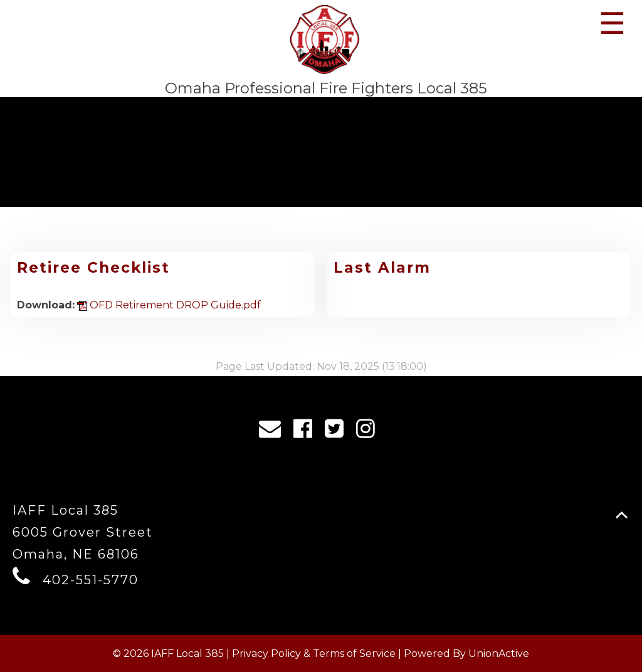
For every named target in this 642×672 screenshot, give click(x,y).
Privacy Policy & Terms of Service (314, 654)
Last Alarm (382, 268)
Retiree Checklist (93, 268)
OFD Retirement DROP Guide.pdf (169, 305)
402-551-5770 (91, 580)
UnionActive (499, 654)
